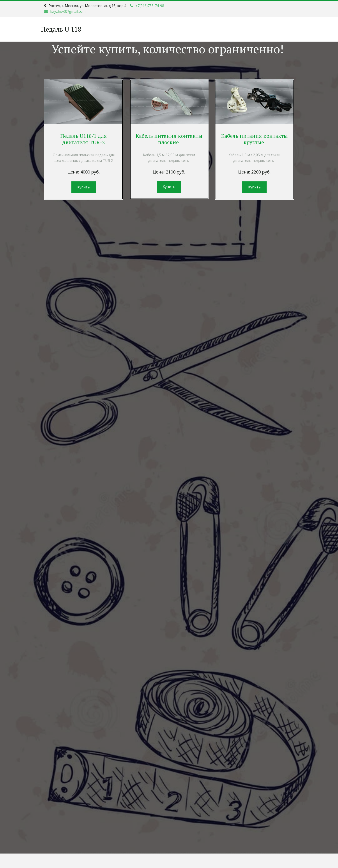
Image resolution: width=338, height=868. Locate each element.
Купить (84, 187)
